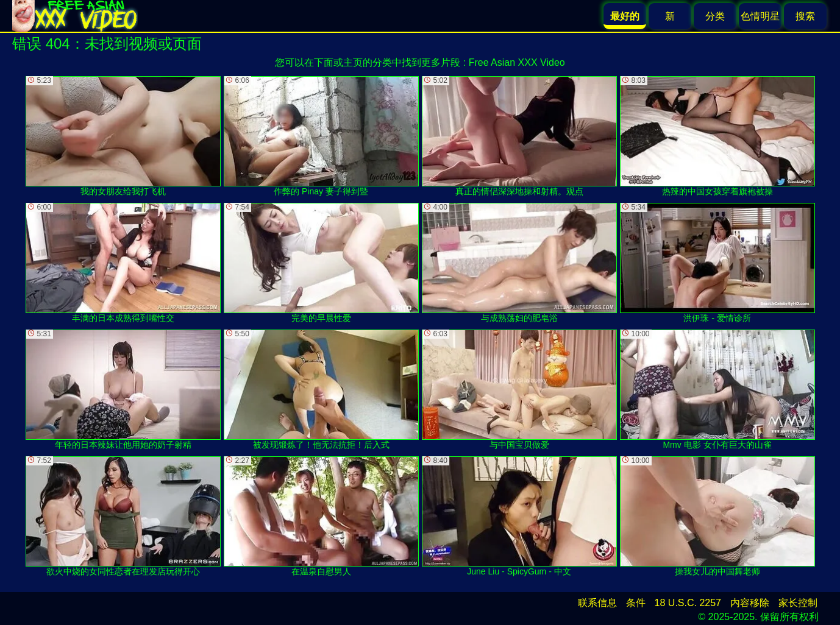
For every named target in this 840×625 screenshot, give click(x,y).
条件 (636, 603)
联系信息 (597, 603)
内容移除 (750, 603)
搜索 (805, 16)
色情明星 (760, 16)
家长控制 (798, 603)
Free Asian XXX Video (517, 62)
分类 (715, 16)
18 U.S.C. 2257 (688, 603)
